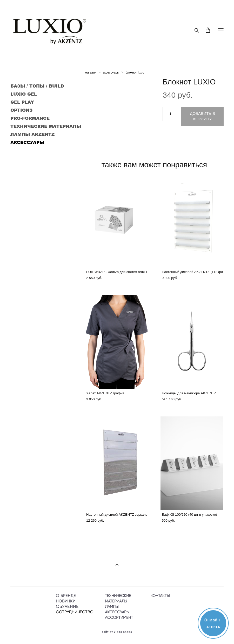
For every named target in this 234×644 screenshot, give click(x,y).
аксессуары (111, 72)
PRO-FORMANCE (30, 118)
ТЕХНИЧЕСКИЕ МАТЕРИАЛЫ (46, 126)
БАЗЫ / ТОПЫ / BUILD (37, 86)
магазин (91, 72)
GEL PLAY (22, 102)
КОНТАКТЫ (160, 596)
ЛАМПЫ (112, 606)
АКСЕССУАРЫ (27, 142)
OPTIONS (21, 110)
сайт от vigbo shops (117, 632)
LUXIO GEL (24, 94)
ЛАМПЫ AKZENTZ (32, 134)
